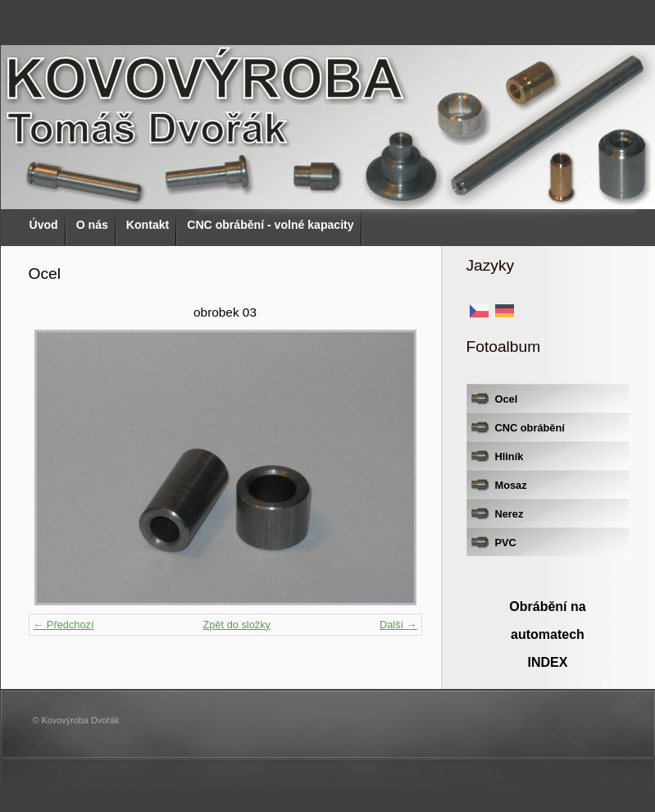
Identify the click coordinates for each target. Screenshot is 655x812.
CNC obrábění (530, 428)
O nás (92, 225)
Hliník (509, 456)
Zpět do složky (237, 625)
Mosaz (511, 485)
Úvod (44, 225)
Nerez (509, 514)
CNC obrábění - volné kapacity (270, 225)
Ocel (507, 399)
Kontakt (148, 225)
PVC (506, 543)
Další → (398, 625)
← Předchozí (64, 625)
